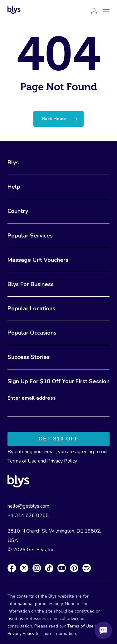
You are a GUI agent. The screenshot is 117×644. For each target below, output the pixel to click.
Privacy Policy (62, 461)
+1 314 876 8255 (28, 515)
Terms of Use (22, 461)
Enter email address (32, 398)
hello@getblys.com (28, 506)
